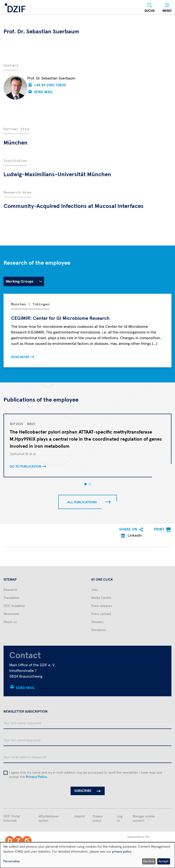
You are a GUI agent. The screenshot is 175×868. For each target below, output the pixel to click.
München (16, 143)
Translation (11, 598)
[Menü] (167, 8)
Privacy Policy (36, 777)
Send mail (43, 92)
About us (10, 622)
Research (10, 590)
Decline (149, 861)
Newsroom (11, 614)
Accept (164, 861)
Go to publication (26, 467)
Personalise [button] (12, 861)
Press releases (102, 606)
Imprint (80, 816)
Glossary (97, 622)
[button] (85, 484)
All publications (82, 502)
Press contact (101, 614)
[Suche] (150, 8)
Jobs (95, 590)
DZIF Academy (14, 606)
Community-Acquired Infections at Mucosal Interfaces (74, 206)
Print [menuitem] (159, 529)
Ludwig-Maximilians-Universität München (57, 175)
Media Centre (101, 598)
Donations (99, 630)
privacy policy (122, 852)
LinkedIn (131, 536)
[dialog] (87, 855)
